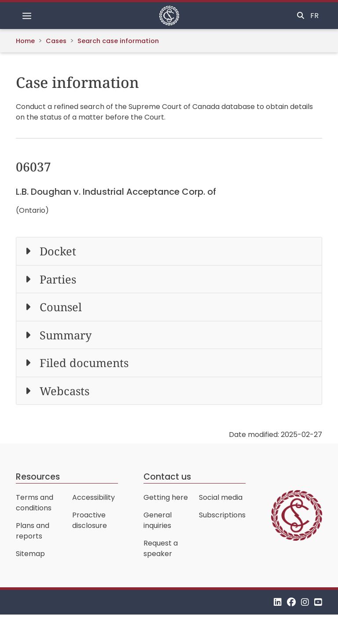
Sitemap (30, 554)
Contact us (167, 477)
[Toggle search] (301, 16)
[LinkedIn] (278, 602)
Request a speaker (161, 548)
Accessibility (94, 497)
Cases (56, 41)
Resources (38, 477)
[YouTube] (318, 602)
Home (25, 41)
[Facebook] (291, 602)
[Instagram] (305, 602)
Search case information (118, 41)
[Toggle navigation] (27, 16)
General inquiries (158, 520)
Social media (221, 497)
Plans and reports (33, 531)
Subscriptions (222, 515)
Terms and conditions (35, 503)
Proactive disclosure (90, 520)
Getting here (166, 497)
